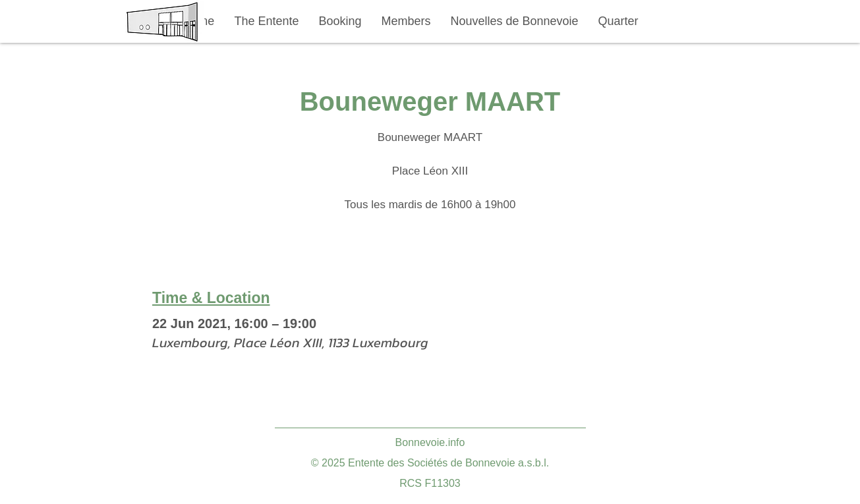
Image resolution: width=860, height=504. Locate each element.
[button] (267, 21)
